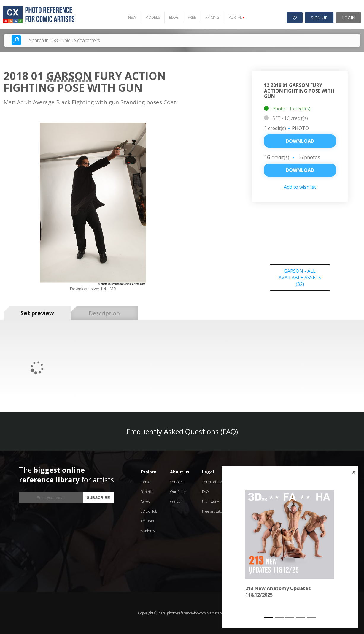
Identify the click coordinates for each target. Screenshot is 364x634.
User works (211, 501)
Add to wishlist (300, 186)
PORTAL (235, 17)
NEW (130, 17)
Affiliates (147, 520)
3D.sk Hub (149, 511)
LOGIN (349, 17)
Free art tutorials (215, 511)
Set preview (37, 313)
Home (146, 481)
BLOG (172, 17)
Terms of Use (213, 481)
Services (177, 481)
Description (104, 313)
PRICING (210, 17)
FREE (190, 17)
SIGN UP (319, 17)
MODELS (151, 17)
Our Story (178, 491)
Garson (69, 75)
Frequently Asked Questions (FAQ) (182, 431)
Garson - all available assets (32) (300, 277)
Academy (148, 530)
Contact (176, 501)
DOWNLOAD (300, 169)
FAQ (205, 491)
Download (300, 140)
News (145, 501)
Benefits (147, 491)
